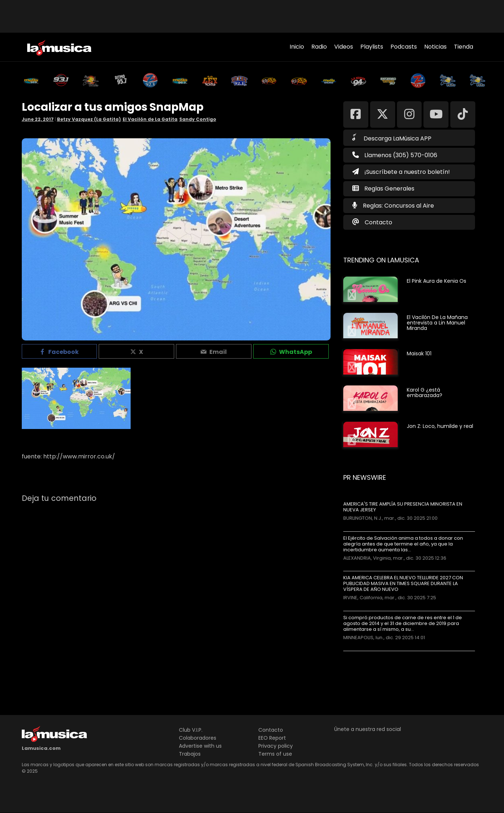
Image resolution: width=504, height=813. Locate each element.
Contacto (378, 222)
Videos (344, 47)
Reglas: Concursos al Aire (398, 206)
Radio (319, 47)
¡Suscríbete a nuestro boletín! (401, 172)
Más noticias (367, 655)
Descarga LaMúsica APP (392, 138)
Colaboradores (198, 738)
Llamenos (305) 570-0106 (395, 155)
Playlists (372, 47)
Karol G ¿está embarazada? (425, 393)
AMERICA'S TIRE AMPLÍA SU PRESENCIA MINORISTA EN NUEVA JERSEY (403, 507)
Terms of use (275, 754)
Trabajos (190, 754)
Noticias (435, 47)
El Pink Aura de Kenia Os (437, 281)
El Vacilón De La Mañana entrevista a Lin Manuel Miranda (437, 323)
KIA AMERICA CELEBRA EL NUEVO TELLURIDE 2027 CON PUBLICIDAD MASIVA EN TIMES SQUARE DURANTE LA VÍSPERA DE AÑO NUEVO (403, 584)
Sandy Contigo (198, 119)
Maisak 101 (419, 354)
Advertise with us (200, 746)
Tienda (464, 47)
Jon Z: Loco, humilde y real (440, 426)
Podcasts (404, 47)
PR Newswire (365, 477)
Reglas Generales (389, 189)
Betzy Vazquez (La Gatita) (89, 119)
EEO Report (272, 738)
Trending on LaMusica (381, 260)
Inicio (297, 47)
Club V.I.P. (191, 730)
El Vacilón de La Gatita (150, 119)
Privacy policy (276, 746)
